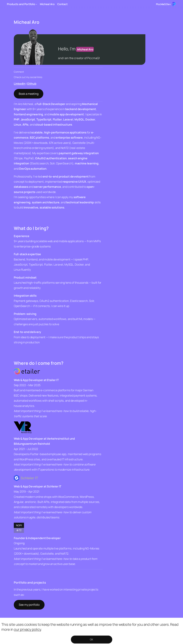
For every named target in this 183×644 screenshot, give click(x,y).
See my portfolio (29, 605)
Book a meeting (29, 94)
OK (91, 639)
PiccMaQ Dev (163, 4)
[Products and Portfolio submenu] (36, 4)
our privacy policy (27, 629)
